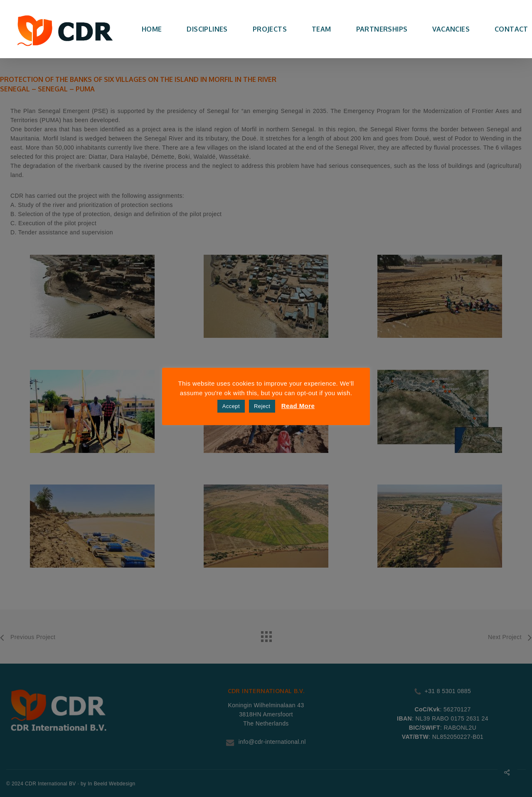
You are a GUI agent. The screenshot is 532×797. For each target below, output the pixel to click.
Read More (298, 406)
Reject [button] (262, 406)
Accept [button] (231, 406)
